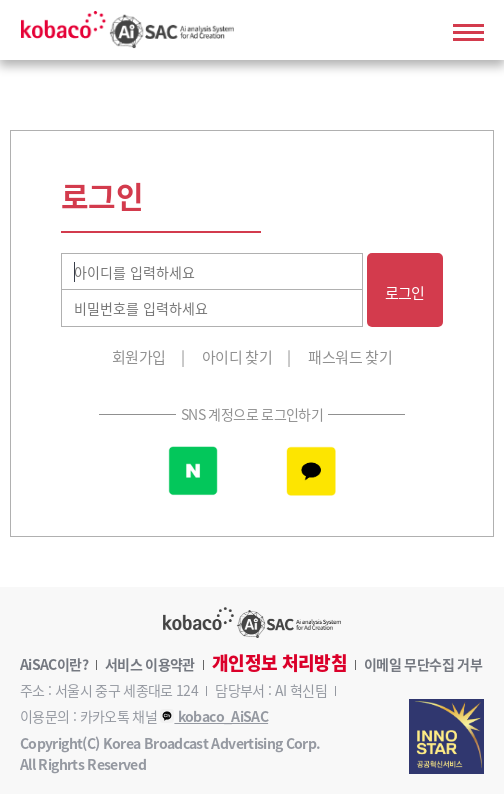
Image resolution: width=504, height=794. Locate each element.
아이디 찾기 (237, 357)
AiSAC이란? (54, 664)
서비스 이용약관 (150, 664)
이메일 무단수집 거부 (423, 664)
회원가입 (138, 357)
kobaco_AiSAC (214, 716)
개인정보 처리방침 (279, 663)
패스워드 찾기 (350, 357)
